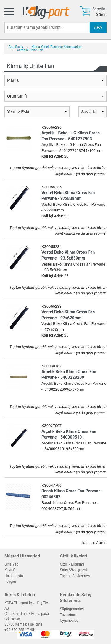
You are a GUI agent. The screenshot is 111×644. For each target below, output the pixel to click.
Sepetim (99, 9)
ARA (98, 27)
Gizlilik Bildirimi (72, 564)
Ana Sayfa (16, 47)
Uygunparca (69, 621)
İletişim (10, 582)
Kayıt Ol (11, 570)
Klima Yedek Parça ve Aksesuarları (57, 47)
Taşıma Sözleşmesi (75, 576)
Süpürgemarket (72, 609)
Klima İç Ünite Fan (30, 50)
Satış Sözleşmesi (74, 570)
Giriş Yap (11, 564)
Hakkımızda (14, 576)
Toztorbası (68, 615)
